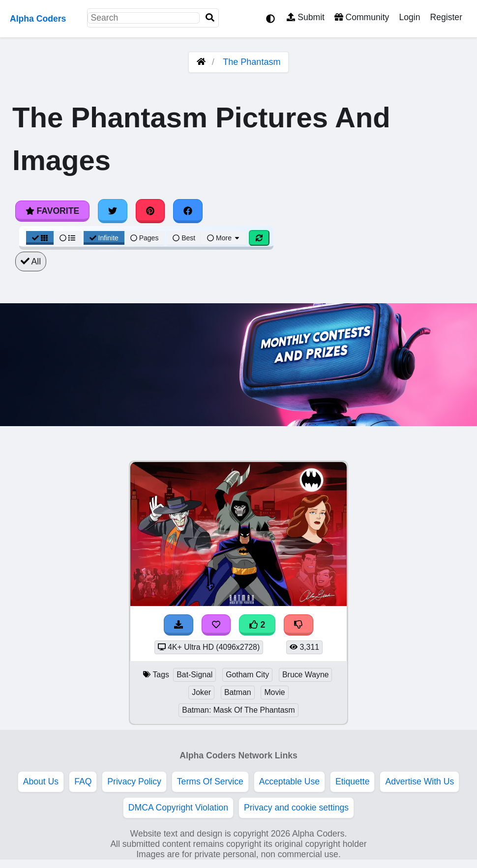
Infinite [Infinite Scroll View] (104, 238)
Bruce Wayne (305, 675)
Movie (274, 692)
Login (409, 17)
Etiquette (352, 781)
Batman (238, 692)
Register (446, 17)
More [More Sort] (224, 238)
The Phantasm (252, 62)
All (31, 261)
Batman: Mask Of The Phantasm (238, 710)
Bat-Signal (194, 675)
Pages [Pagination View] (145, 238)
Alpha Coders (38, 19)
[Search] (210, 18)
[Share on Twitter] (113, 211)
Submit (306, 17)
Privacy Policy (134, 781)
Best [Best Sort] (184, 238)
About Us (41, 781)
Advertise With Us (419, 781)
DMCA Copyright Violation (178, 808)
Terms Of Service (210, 781)
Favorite (52, 211)
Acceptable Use (289, 781)
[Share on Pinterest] (150, 211)
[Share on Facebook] (188, 211)
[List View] (67, 238)
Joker (201, 692)
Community (362, 17)
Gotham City (247, 675)
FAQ (83, 781)
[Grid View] (40, 238)
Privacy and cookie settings (296, 808)
